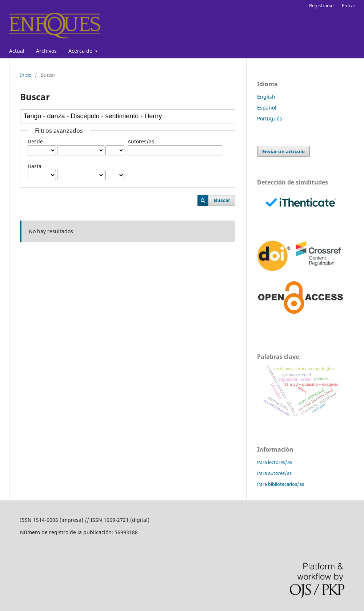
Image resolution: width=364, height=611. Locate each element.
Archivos (46, 51)
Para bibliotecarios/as (281, 484)
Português (270, 118)
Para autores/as (274, 473)
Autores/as (141, 141)
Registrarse (321, 5)
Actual (17, 51)
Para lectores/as (275, 462)
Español (267, 108)
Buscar (222, 200)
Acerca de (81, 51)
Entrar (349, 5)
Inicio (26, 75)
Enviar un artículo (283, 151)
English (266, 97)
